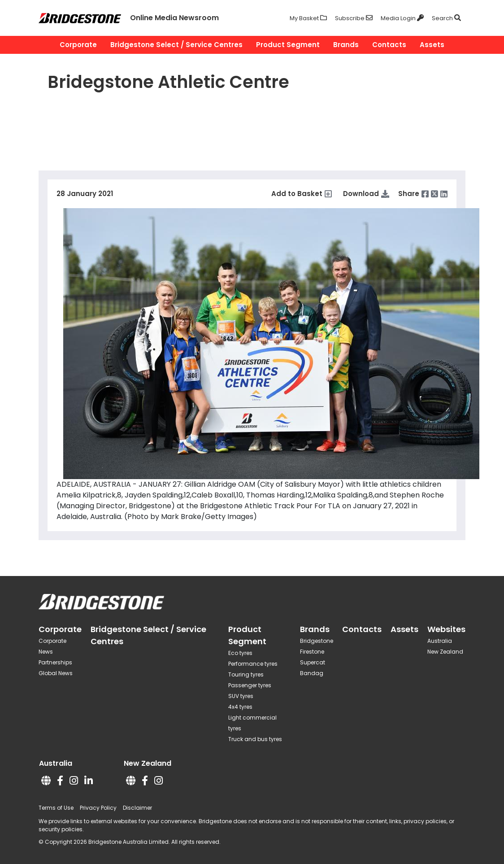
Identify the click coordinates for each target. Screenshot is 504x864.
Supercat (313, 662)
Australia (440, 641)
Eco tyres (240, 653)
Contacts (389, 45)
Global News (56, 673)
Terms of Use (56, 808)
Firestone (312, 652)
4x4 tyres (240, 707)
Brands (346, 45)
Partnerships (55, 662)
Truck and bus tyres (255, 739)
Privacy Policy (98, 808)
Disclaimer (137, 808)
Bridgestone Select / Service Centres (176, 45)
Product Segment (288, 45)
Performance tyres (253, 664)
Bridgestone (317, 641)
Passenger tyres (250, 685)
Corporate (78, 45)
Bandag (312, 673)
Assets (432, 45)
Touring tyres (246, 674)
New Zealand (445, 652)
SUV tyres (241, 696)
